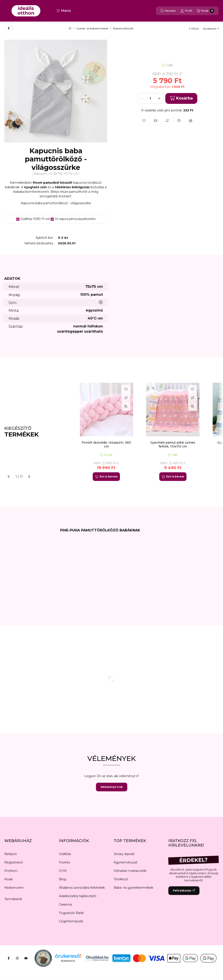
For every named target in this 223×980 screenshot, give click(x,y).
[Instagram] (17, 958)
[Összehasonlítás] (167, 121)
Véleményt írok (112, 787)
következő (211, 29)
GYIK (63, 871)
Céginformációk (71, 921)
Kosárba (181, 98)
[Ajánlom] (156, 121)
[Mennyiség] (150, 98)
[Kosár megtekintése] (205, 11)
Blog (63, 879)
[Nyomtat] (191, 121)
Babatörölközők (123, 28)
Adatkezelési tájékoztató (78, 896)
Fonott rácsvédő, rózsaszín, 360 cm (106, 444)
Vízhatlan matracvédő (130, 871)
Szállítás (65, 854)
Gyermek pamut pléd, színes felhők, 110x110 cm (173, 444)
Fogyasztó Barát (71, 913)
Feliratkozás (184, 891)
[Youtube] (26, 958)
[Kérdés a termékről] (179, 121)
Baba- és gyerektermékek (133, 888)
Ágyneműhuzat (126, 862)
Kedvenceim (14, 888)
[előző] (9, 477)
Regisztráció (14, 862)
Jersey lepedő (124, 854)
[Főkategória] (70, 28)
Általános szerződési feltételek (82, 888)
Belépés (10, 854)
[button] (64, 11)
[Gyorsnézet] (126, 406)
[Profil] (186, 11)
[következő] (29, 477)
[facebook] (9, 28)
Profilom (11, 871)
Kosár (9, 879)
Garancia (65, 904)
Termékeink (13, 899)
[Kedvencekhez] (144, 121)
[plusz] (159, 98)
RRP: (167, 74)
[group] (147, 432)
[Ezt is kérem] (106, 477)
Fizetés (65, 862)
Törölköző (121, 879)
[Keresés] (168, 11)
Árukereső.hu (68, 961)
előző (194, 29)
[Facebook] (9, 958)
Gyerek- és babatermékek (92, 28)
